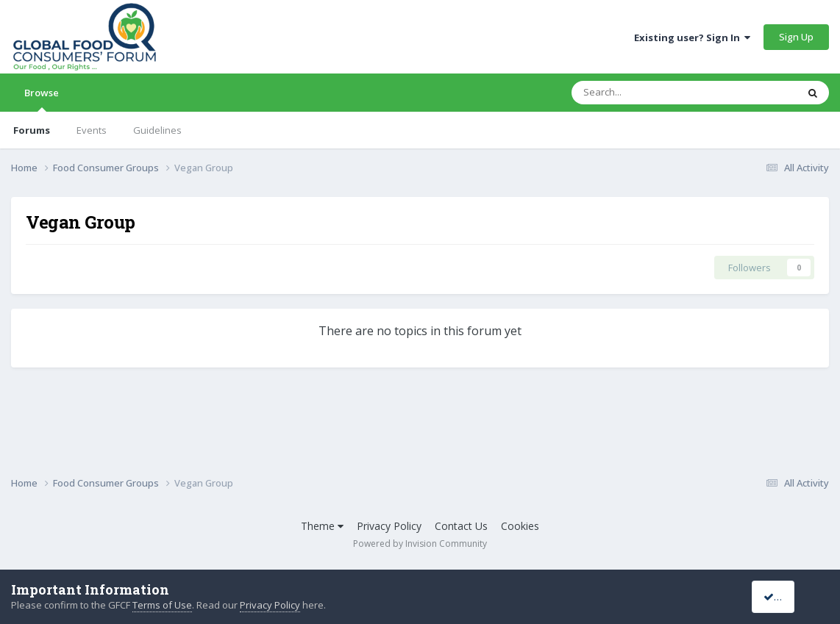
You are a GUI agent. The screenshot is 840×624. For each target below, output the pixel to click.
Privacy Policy (389, 526)
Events (92, 130)
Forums (32, 130)
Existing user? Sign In (692, 37)
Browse (42, 99)
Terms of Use (162, 605)
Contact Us (461, 526)
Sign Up (796, 37)
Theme (322, 526)
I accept (787, 596)
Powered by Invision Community (420, 544)
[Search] (647, 93)
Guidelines (157, 130)
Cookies (520, 526)
